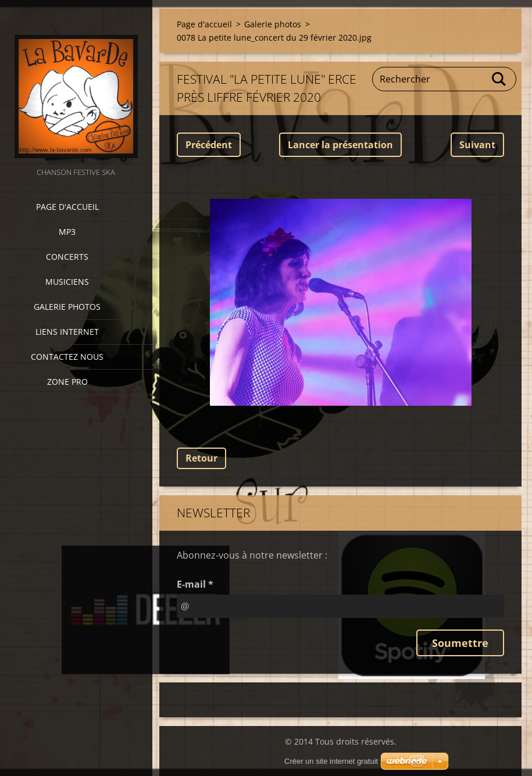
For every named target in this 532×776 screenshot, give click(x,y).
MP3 (67, 232)
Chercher (499, 79)
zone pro (67, 382)
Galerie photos (67, 307)
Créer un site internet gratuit (331, 761)
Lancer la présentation (340, 145)
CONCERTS (67, 257)
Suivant (477, 145)
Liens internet (67, 332)
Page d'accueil (67, 207)
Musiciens (67, 282)
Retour (201, 458)
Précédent (209, 145)
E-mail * (195, 584)
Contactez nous (67, 357)
